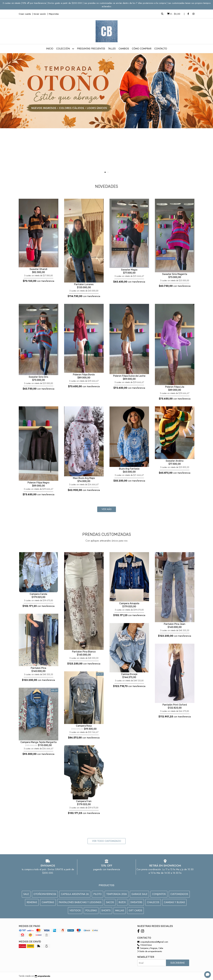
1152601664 (144, 945)
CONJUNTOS (159, 894)
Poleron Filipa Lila (175, 387)
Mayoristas (54, 14)
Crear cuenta (25, 14)
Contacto (161, 49)
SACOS (110, 902)
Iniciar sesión (40, 14)
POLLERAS (91, 910)
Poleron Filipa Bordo (84, 375)
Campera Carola (38, 594)
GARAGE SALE (139, 894)
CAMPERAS (48, 902)
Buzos (122, 902)
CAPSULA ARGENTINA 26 (75, 894)
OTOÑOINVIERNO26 (45, 894)
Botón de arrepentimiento (150, 951)
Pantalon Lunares (84, 284)
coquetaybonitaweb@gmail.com (153, 942)
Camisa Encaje (129, 674)
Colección (65, 49)
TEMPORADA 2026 (117, 894)
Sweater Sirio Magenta (175, 274)
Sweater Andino (175, 461)
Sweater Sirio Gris (38, 377)
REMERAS (32, 902)
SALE (26, 894)
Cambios (124, 49)
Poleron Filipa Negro (38, 483)
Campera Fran (84, 801)
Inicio (50, 49)
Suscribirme (178, 963)
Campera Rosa (84, 726)
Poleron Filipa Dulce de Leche (129, 376)
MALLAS (120, 910)
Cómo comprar (142, 49)
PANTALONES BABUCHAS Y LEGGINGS (80, 902)
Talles (112, 49)
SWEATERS (136, 902)
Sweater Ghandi (38, 269)
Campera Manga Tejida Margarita (39, 742)
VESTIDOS (75, 910)
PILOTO (97, 894)
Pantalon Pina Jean (175, 624)
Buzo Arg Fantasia (129, 469)
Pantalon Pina (38, 668)
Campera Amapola (129, 603)
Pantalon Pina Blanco (84, 652)
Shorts (106, 910)
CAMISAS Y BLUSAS (174, 902)
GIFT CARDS (135, 910)
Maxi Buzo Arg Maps (84, 478)
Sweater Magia (129, 270)
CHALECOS (153, 902)
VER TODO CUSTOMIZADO (107, 841)
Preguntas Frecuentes (91, 49)
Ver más (107, 509)
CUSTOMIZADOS (179, 894)
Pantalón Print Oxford (175, 705)
